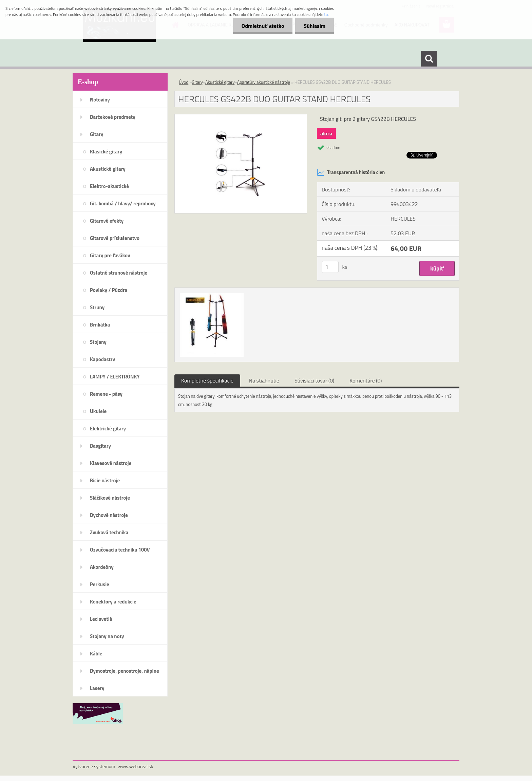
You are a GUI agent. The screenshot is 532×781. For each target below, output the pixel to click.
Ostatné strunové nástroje (119, 273)
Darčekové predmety (113, 117)
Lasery (97, 688)
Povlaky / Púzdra (109, 290)
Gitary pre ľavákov (110, 255)
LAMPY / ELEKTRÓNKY (115, 377)
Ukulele (98, 411)
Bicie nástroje (105, 480)
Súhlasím (315, 26)
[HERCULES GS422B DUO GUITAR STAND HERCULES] (241, 117)
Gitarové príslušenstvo (115, 238)
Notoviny (100, 100)
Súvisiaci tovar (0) (314, 380)
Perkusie (100, 584)
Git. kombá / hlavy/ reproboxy (123, 203)
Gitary (97, 134)
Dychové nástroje (109, 515)
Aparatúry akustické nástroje (264, 82)
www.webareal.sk (136, 766)
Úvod (184, 82)
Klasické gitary (106, 152)
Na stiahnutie (264, 380)
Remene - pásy (106, 394)
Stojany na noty (107, 636)
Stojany (98, 342)
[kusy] (330, 267)
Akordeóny (102, 567)
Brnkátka (100, 325)
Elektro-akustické (109, 186)
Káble (96, 654)
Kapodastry (102, 359)
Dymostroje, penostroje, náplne (125, 671)
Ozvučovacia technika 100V (120, 550)
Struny (97, 307)
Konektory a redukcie (113, 602)
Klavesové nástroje (111, 463)
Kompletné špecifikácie (207, 380)
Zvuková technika (109, 532)
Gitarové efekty (107, 221)
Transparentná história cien (351, 172)
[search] (429, 59)
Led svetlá (101, 619)
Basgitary (100, 446)
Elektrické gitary (108, 429)
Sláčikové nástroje (110, 498)
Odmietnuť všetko (263, 26)
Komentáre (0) (366, 380)
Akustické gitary (108, 169)
